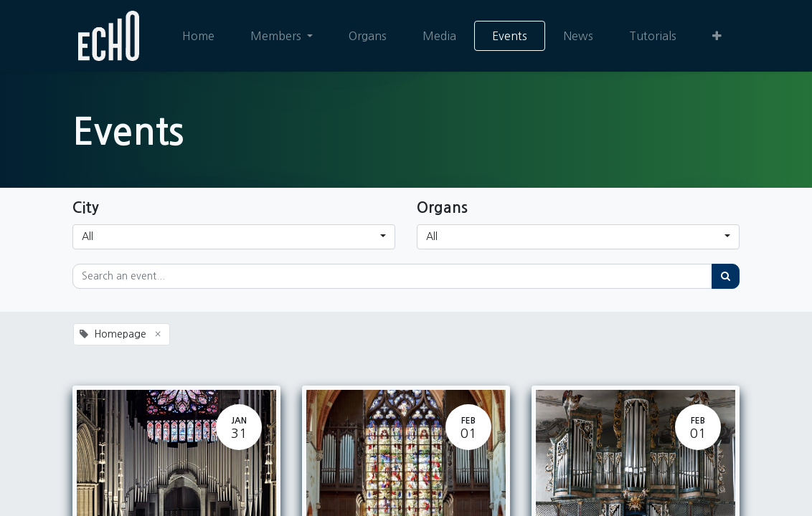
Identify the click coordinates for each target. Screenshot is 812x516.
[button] (717, 36)
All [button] (88, 236)
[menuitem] (198, 36)
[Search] (726, 276)
